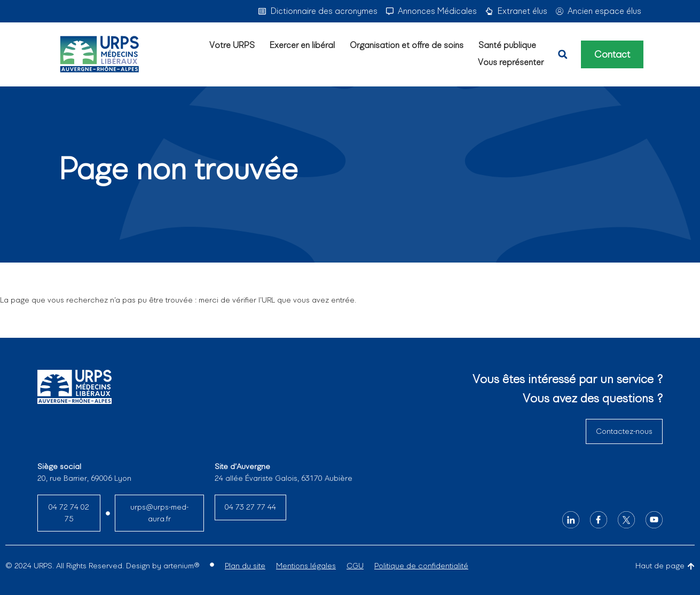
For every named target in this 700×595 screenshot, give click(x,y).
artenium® (181, 566)
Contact (612, 54)
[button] (563, 54)
